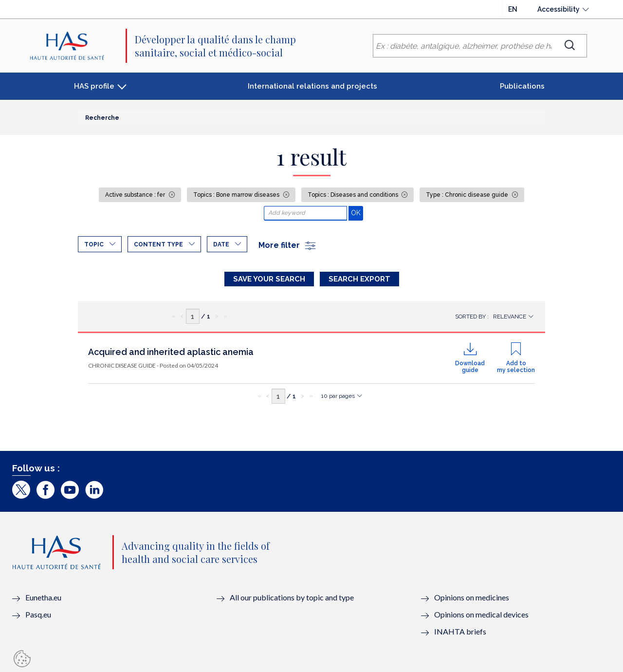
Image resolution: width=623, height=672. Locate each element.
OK (357, 213)
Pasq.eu (38, 614)
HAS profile (94, 86)
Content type (158, 244)
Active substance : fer (136, 195)
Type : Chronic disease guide (468, 195)
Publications (522, 86)
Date (221, 244)
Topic (94, 244)
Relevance (510, 317)
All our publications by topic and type (292, 597)
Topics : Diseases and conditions (354, 195)
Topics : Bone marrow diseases (237, 195)
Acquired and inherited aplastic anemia (171, 352)
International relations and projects (312, 86)
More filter (288, 245)
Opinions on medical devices (481, 614)
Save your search (269, 279)
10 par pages (338, 396)
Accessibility (559, 9)
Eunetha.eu (43, 597)
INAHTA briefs (460, 631)
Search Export (359, 279)
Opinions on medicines (472, 597)
